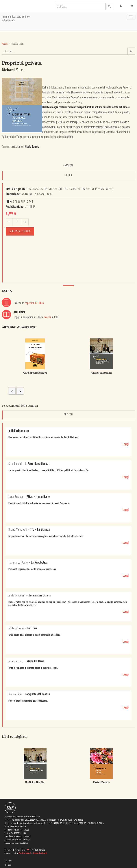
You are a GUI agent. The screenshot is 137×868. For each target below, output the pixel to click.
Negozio (8, 865)
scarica (48, 317)
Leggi (126, 444)
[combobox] (80, 6)
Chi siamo (9, 861)
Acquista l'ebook (20, 231)
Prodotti (5, 44)
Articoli (68, 415)
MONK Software (38, 850)
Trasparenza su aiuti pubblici (16, 843)
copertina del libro (34, 303)
